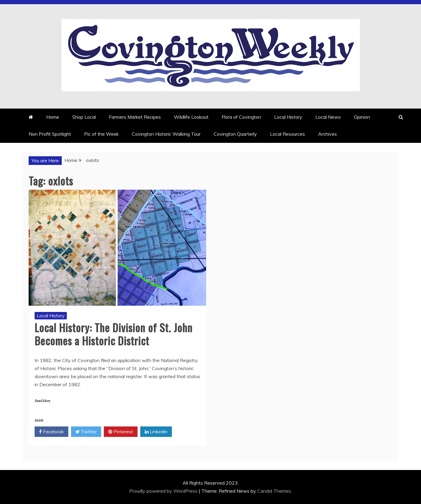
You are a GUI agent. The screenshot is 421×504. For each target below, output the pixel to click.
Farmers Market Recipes (135, 117)
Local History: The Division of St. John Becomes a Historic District (114, 334)
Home (53, 117)
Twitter (86, 432)
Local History (288, 117)
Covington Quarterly (235, 134)
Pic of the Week (101, 134)
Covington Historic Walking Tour (166, 134)
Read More (42, 401)
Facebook (51, 432)
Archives (327, 134)
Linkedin (156, 432)
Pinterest (121, 432)
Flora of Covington (241, 117)
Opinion (362, 117)
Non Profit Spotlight (50, 134)
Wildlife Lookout (191, 117)
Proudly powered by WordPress (164, 491)
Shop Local (84, 117)
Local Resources (287, 134)
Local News (328, 117)
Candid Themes (274, 491)
